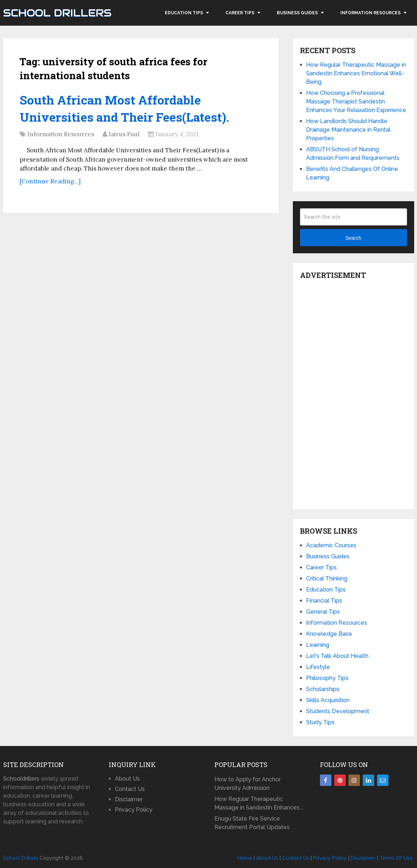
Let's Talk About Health (337, 656)
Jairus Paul (124, 134)
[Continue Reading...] (50, 181)
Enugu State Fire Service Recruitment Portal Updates (252, 823)
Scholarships (323, 689)
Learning (318, 645)
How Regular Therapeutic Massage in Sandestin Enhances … (259, 803)
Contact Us (130, 789)
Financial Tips (324, 601)
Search (353, 238)
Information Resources (370, 13)
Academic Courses (331, 545)
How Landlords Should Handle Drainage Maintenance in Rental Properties (348, 130)
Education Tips (184, 13)
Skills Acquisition (328, 700)
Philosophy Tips (327, 678)
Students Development (338, 711)
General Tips (323, 612)
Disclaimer (129, 799)
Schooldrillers (21, 779)
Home (245, 858)
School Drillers (57, 13)
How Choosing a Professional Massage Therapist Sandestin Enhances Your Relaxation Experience (356, 101)
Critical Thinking (327, 578)
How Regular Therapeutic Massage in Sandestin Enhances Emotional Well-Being (356, 73)
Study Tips (320, 722)
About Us (127, 779)
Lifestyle (318, 667)
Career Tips (240, 13)
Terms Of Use (396, 858)
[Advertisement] (354, 392)
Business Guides (297, 13)
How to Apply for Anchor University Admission (248, 784)
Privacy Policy (134, 810)
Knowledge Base (329, 634)
